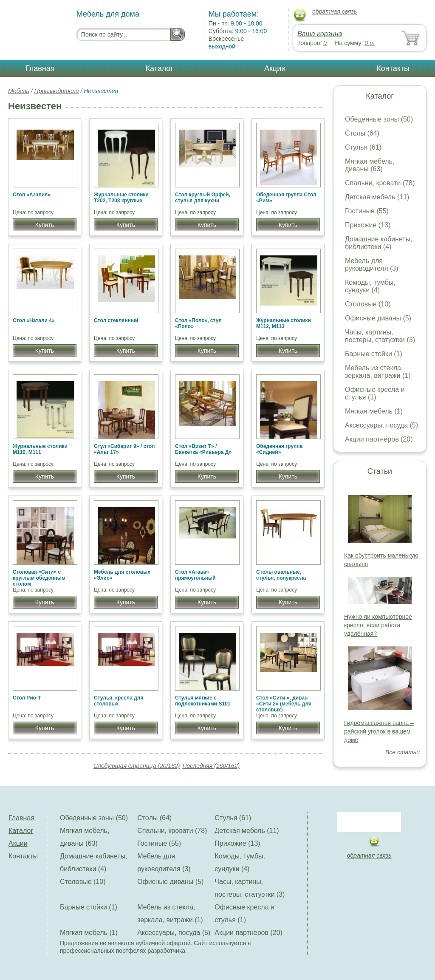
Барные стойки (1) (374, 354)
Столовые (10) (368, 304)
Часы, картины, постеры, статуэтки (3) (380, 336)
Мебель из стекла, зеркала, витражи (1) (378, 372)
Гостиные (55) (367, 211)
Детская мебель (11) (377, 197)
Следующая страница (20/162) (137, 766)
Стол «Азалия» (32, 195)
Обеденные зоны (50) (379, 119)
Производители (57, 91)
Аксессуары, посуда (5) (381, 425)
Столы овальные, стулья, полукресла (281, 575)
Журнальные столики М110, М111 (40, 449)
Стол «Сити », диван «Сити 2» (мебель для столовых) (284, 704)
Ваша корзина (320, 34)
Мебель (19, 91)
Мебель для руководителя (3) (371, 265)
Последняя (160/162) (211, 766)
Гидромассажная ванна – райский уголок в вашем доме (379, 731)
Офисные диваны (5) (378, 318)
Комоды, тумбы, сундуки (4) (370, 286)
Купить (45, 225)
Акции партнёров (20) (379, 439)
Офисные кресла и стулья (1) (375, 393)
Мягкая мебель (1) (374, 411)
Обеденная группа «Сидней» (279, 449)
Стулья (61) (363, 147)
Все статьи (403, 752)
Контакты (393, 68)
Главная (40, 68)
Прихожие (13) (368, 225)
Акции (275, 68)
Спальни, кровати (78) (380, 183)
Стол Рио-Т (27, 698)
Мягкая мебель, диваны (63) (370, 165)
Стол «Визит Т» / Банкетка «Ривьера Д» (203, 449)
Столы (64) (362, 133)
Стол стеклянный (116, 320)
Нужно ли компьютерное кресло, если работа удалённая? (378, 625)
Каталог (160, 68)
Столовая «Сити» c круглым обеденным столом (39, 578)
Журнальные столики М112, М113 (284, 323)
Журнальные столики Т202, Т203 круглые (121, 198)
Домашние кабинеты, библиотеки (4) (379, 243)
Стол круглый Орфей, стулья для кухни (203, 198)
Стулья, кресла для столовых (119, 701)
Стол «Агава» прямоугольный (195, 575)
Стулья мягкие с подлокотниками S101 (203, 701)
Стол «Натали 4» (34, 320)
